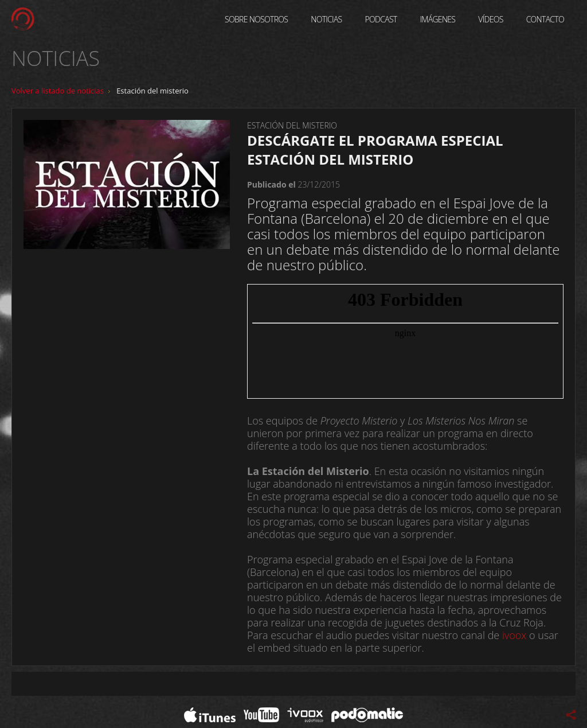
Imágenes (438, 19)
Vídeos (490, 19)
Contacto (545, 19)
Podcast (381, 19)
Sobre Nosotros (256, 19)
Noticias (326, 19)
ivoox (514, 635)
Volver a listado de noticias (58, 91)
